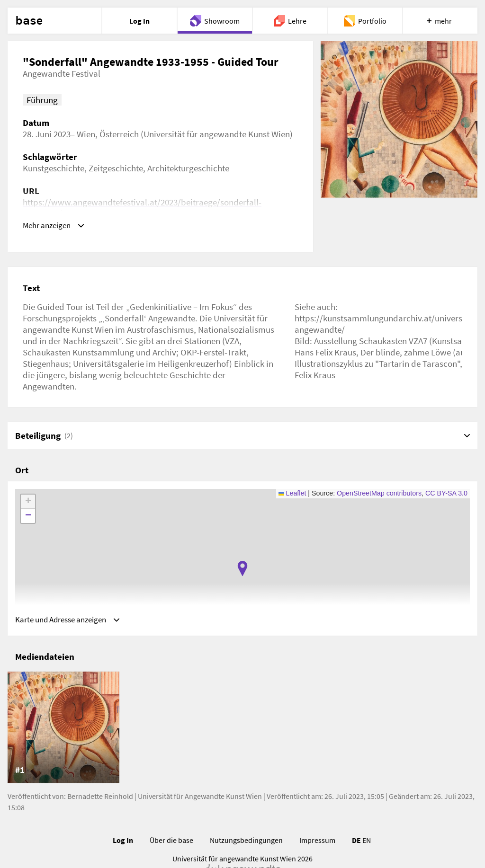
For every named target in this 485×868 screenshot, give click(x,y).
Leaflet (292, 493)
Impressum (317, 843)
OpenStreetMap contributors (379, 493)
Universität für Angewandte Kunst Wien (200, 799)
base (29, 21)
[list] (242, 730)
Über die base (171, 843)
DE (356, 843)
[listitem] (63, 730)
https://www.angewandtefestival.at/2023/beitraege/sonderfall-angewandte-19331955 (142, 208)
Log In (123, 843)
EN (367, 843)
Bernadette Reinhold (100, 799)
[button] (242, 568)
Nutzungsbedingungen (246, 843)
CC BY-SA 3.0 (446, 493)
